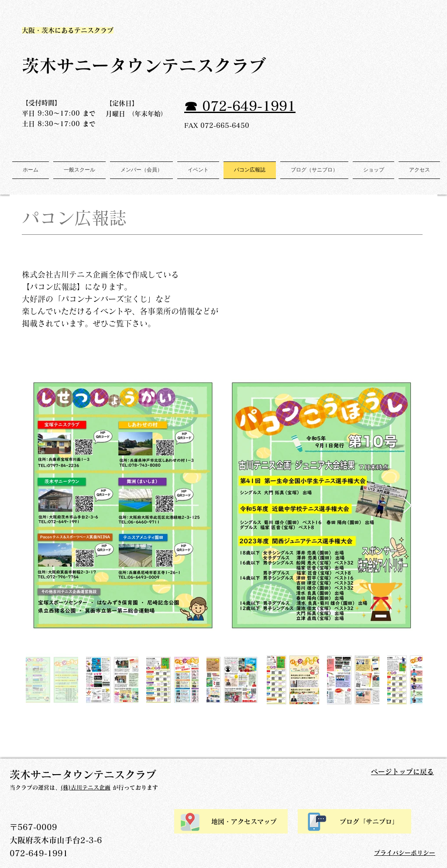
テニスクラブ (223, 65)
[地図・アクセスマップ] (231, 821)
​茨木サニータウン (92, 65)
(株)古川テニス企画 (86, 787)
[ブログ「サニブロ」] (354, 821)
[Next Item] (407, 506)
